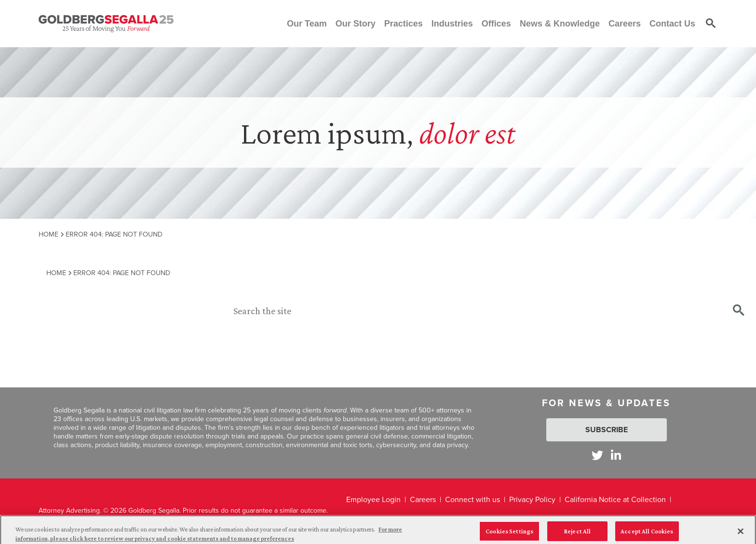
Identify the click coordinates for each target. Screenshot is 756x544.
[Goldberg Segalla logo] (106, 24)
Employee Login (373, 499)
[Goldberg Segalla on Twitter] (597, 455)
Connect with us (472, 499)
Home (48, 234)
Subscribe (607, 430)
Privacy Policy (532, 499)
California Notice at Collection (615, 499)
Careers (423, 499)
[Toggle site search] (711, 24)
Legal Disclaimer (374, 520)
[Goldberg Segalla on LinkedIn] (616, 455)
